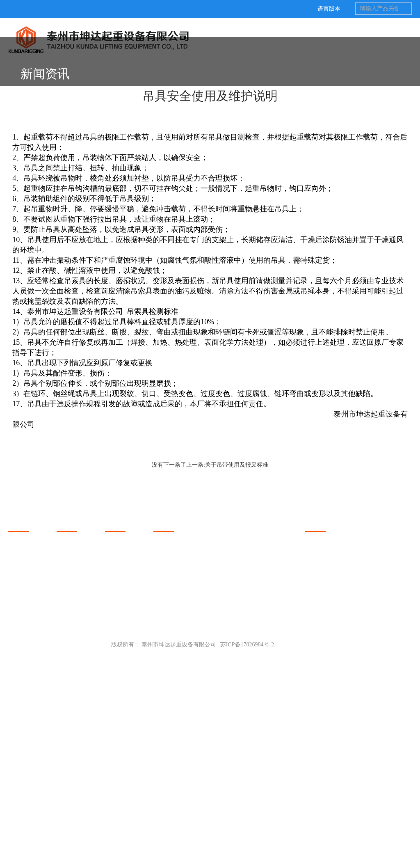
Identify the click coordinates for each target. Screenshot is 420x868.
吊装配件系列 (74, 822)
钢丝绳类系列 (74, 793)
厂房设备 (20, 803)
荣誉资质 (20, 763)
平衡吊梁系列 (74, 773)
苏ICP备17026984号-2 (247, 853)
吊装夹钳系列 (74, 763)
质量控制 (20, 812)
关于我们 (20, 753)
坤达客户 (20, 773)
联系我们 (20, 793)
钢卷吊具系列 (74, 753)
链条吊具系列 (74, 812)
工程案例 (20, 783)
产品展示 (71, 730)
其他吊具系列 (74, 803)
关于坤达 (23, 730)
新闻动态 (120, 730)
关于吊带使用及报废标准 (237, 673)
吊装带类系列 (74, 783)
